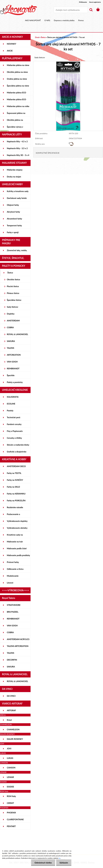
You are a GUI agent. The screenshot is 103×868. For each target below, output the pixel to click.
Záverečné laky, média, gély (17, 251)
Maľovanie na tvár (15, 542)
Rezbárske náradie (15, 507)
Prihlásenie (83, 2)
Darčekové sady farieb (17, 198)
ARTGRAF (11, 710)
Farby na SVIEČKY (15, 480)
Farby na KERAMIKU (16, 494)
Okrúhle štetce (13, 279)
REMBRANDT (13, 368)
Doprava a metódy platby (64, 20)
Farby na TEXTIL (14, 473)
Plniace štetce (13, 293)
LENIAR (10, 777)
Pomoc (81, 20)
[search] (91, 10)
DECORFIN (12, 660)
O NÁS (47, 20)
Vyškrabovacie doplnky (17, 521)
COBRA (10, 327)
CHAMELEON (13, 729)
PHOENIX (11, 813)
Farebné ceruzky (14, 424)
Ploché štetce (13, 286)
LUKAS (10, 758)
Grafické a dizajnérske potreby (17, 453)
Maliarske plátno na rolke (18, 106)
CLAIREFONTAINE (15, 819)
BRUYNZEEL (13, 612)
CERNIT (10, 803)
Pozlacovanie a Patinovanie (13, 515)
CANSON (11, 768)
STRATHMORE (14, 605)
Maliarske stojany (15, 170)
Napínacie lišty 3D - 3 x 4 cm (18, 156)
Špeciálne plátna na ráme (18, 86)
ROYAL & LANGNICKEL (18, 334)
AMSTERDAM (13, 321)
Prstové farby (13, 562)
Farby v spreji (13, 232)
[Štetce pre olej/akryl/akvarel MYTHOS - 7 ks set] (68, 63)
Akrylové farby (13, 212)
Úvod (37, 37)
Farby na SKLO (13, 487)
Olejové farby (13, 205)
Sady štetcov (12, 307)
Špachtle (11, 375)
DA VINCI (11, 696)
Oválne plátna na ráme (17, 79)
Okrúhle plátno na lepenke (15, 121)
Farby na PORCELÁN (16, 500)
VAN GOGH (12, 362)
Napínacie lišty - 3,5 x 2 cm (17, 149)
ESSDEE (10, 787)
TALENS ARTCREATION (18, 646)
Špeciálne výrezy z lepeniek (15, 128)
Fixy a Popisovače (15, 431)
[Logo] (18, 10)
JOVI (9, 748)
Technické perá (13, 417)
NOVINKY (12, 44)
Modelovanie (13, 576)
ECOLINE (11, 404)
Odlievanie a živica (15, 569)
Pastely (10, 411)
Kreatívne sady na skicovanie (15, 536)
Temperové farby (14, 225)
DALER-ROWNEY (15, 739)
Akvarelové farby (14, 219)
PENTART (11, 826)
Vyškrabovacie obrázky (17, 528)
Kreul (9, 720)
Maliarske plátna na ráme (18, 65)
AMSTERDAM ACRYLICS (18, 639)
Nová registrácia (95, 2)
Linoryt (10, 583)
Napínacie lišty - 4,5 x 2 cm (17, 142)
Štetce (10, 273)
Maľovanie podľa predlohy (18, 555)
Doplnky (11, 314)
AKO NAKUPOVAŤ (33, 20)
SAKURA (11, 341)
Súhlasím (64, 863)
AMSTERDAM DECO (16, 466)
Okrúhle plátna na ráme (17, 72)
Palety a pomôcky (15, 382)
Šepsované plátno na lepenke (16, 114)
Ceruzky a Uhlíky (14, 438)
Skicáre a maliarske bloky (18, 445)
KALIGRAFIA (13, 397)
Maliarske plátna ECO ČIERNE (16, 100)
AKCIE (10, 51)
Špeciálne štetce (14, 300)
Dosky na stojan (14, 177)
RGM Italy (11, 796)
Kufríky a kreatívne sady (18, 191)
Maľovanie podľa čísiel (17, 548)
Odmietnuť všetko (43, 863)
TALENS (11, 348)
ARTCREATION (14, 355)
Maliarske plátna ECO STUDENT (16, 94)
